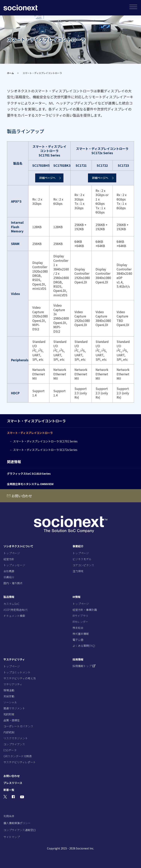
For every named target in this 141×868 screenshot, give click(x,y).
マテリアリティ (13, 684)
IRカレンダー (80, 622)
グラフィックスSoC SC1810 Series (29, 474)
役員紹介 (9, 577)
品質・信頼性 (12, 720)
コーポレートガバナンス (18, 726)
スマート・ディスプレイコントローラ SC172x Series (45, 450)
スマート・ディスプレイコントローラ (30, 433)
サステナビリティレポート (20, 762)
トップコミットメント (17, 672)
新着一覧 (9, 790)
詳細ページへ (47, 178)
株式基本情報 (81, 634)
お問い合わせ (22, 496)
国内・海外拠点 (13, 583)
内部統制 (9, 732)
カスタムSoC (11, 604)
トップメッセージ (14, 565)
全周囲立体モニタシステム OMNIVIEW (30, 484)
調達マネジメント (14, 708)
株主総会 (78, 628)
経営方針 (9, 559)
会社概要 (9, 571)
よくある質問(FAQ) (84, 646)
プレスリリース (13, 783)
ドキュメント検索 (14, 616)
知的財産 (9, 714)
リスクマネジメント (16, 738)
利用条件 (9, 816)
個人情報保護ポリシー (17, 823)
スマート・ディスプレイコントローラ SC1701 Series (45, 441)
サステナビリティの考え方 (20, 678)
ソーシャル (10, 702)
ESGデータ (10, 750)
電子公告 (78, 640)
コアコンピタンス (83, 565)
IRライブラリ (80, 616)
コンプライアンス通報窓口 (20, 830)
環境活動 (9, 690)
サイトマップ (12, 837)
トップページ (12, 553)
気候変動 (9, 696)
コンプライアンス (14, 744)
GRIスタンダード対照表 (18, 756)
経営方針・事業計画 (85, 610)
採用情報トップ (84, 666)
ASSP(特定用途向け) (16, 610)
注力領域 (78, 571)
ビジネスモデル (82, 559)
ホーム (10, 73)
